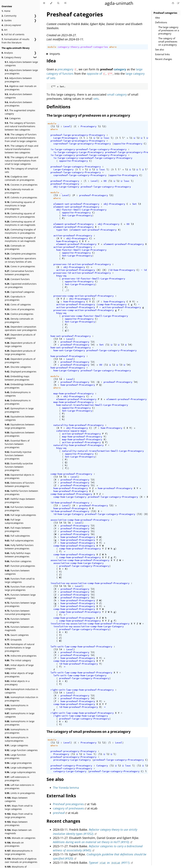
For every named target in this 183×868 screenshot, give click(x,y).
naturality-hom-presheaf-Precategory (79, 425)
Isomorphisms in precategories (17, 731)
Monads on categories (20, 838)
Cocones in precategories (21, 185)
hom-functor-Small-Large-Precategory (81, 250)
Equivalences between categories (20, 418)
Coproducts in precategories (15, 298)
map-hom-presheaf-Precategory (73, 393)
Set (134, 204)
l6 (69, 523)
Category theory (11, 57)
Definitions (161, 22)
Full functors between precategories (19, 509)
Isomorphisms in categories (17, 707)
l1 (53, 126)
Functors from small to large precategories (20, 588)
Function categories (18, 561)
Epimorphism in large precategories (19, 410)
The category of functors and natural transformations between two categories (20, 126)
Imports (55, 54)
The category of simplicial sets (21, 170)
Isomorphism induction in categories (21, 691)
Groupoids (13, 640)
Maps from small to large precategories (19, 816)
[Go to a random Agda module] (65, 3)
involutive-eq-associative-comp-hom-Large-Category (89, 626)
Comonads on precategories (15, 247)
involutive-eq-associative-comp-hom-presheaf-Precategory (90, 583)
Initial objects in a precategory (17, 683)
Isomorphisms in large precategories (20, 723)
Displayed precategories (21, 372)
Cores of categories (18, 305)
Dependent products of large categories (20, 344)
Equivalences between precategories (20, 434)
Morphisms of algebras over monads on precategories (21, 860)
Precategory (89, 126)
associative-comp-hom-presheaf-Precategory (80, 520)
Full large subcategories (20, 515)
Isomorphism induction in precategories (21, 699)
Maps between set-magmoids (18, 832)
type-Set (62, 230)
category (120, 69)
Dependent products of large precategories (20, 352)
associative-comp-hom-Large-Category (79, 563)
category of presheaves (68, 808)
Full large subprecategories (14, 521)
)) (68, 330)
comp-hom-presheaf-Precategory (71, 474)
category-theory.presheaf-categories (83, 47)
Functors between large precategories (20, 604)
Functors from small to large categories (20, 580)
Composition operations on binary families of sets (20, 260)
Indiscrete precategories (21, 656)
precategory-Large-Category (72, 760)
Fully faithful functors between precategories (19, 547)
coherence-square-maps (71, 431)
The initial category (18, 660)
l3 (56, 195)
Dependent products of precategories (20, 361)
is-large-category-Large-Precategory (79, 152)
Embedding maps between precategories (17, 378)
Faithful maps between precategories (20, 501)
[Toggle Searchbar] (58, 3)
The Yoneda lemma (66, 788)
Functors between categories (17, 572)
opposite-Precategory (128, 144)
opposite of (94, 74)
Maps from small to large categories (19, 807)
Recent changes (164, 59)
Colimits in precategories (21, 197)
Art (4, 30)
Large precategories (18, 763)
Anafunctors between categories (18, 96)
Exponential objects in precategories (19, 476)
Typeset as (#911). (110, 863)
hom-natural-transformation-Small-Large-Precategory (92, 405)
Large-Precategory (66, 138)
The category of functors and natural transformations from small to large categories (21, 138)
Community (9, 16)
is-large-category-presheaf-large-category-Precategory (89, 149)
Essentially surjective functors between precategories (19, 467)
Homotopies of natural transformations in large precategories (20, 648)
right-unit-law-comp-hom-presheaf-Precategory (82, 690)
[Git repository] (173, 3)
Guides (7, 20)
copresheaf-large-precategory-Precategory (82, 144)
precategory (65, 69)
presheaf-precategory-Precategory (73, 751)
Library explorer (11, 25)
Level (67, 126)
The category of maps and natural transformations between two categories (22, 149)
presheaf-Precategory (65, 181)
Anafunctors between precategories (18, 104)
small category (117, 94)
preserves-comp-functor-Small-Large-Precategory (95, 316)
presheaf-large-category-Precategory (76, 167)
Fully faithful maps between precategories (18, 555)
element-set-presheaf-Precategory (76, 204)
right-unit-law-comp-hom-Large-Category (81, 716)
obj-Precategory (114, 204)
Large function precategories (15, 756)
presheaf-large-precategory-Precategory (78, 135)
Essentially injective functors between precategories (18, 455)
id (145, 270)
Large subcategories (18, 768)
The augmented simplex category (20, 112)
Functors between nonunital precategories (18, 612)
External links (162, 54)
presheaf (59, 813)
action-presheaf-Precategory (73, 236)
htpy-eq (61, 276)
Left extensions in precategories (17, 779)
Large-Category (63, 169)
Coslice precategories (19, 314)
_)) (67, 290)
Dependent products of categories (20, 336)
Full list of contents (13, 34)
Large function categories (21, 750)
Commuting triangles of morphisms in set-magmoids (20, 239)
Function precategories (20, 566)
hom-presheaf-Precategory (68, 356)
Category (102, 766)
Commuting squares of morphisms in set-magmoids (20, 223)
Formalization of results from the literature (15, 41)
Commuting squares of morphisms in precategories (20, 215)
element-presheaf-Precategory (73, 224)
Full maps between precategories (18, 529)
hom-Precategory (67, 241)
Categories (13, 118)
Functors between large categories (20, 596)
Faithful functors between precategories (21, 493)
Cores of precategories (20, 309)
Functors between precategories (17, 621)
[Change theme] (51, 3)
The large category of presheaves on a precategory (169, 30)
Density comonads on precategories (19, 320)
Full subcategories (17, 536)
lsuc (106, 138)
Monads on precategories (14, 844)
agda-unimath (119, 3)
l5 (65, 477)
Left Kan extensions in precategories (19, 787)
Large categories (16, 745)
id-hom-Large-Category (68, 514)
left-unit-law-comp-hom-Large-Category (80, 675)
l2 (58, 126)
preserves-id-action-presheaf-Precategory (82, 264)
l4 (61, 339)
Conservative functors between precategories (19, 273)
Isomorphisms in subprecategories (17, 739)
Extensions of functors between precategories (20, 484)
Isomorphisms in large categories (20, 715)
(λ (81, 138)
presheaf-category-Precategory (71, 766)
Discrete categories (18, 367)
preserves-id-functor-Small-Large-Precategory (94, 279)
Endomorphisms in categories (18, 394)
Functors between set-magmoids (20, 629)
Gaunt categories (17, 635)
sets (96, 99)
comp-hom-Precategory (112, 304)
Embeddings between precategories (19, 386)
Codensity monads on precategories (19, 191)
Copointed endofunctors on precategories (21, 285)
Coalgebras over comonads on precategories (20, 178)
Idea (157, 18)
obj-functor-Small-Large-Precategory (81, 210)
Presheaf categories (165, 13)
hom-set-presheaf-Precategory (71, 336)
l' (124, 138)
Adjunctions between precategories (18, 80)
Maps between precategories (16, 823)
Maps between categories (16, 799)
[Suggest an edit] (178, 3)
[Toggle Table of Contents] (44, 3)
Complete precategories (20, 254)
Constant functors (17, 279)
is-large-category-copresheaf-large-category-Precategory (93, 158)
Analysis (7, 53)
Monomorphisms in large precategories (19, 852)
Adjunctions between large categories (21, 64)
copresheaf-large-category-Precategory (80, 175)
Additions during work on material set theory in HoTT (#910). (91, 842)
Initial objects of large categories (19, 667)
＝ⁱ (65, 615)
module (52, 47)
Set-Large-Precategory (77, 215)
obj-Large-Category (66, 187)
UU (105, 181)
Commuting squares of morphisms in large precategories (20, 205)
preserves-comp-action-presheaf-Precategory (84, 296)
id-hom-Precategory (122, 270)
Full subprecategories (19, 541)
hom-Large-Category (66, 370)
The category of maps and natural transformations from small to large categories (22, 161)
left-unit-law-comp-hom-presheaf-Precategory (81, 647)
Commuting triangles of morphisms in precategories (20, 231)
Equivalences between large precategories (20, 426)
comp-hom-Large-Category (70, 497)
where (113, 47)
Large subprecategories (20, 772)
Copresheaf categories (20, 292)
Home (6, 11)
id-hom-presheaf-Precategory (70, 503)
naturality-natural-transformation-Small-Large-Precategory (103, 451)
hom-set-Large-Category (69, 350)
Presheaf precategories (68, 804)
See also (160, 49)
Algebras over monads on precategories (21, 88)
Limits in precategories (20, 793)
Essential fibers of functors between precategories (17, 444)
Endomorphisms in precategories (18, 402)
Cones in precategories (20, 266)
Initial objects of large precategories (19, 675)
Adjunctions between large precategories (21, 72)
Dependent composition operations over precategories (21, 328)
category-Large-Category (70, 771)
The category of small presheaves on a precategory (168, 41)
